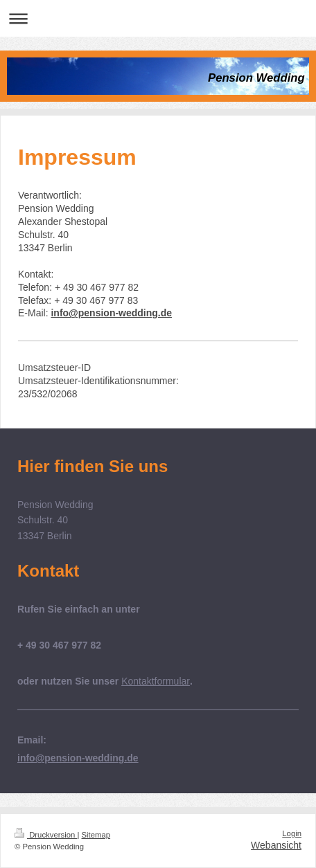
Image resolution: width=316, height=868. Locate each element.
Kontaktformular (156, 681)
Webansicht (276, 845)
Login (292, 833)
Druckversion (46, 835)
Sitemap (96, 835)
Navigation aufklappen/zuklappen (158, 18)
